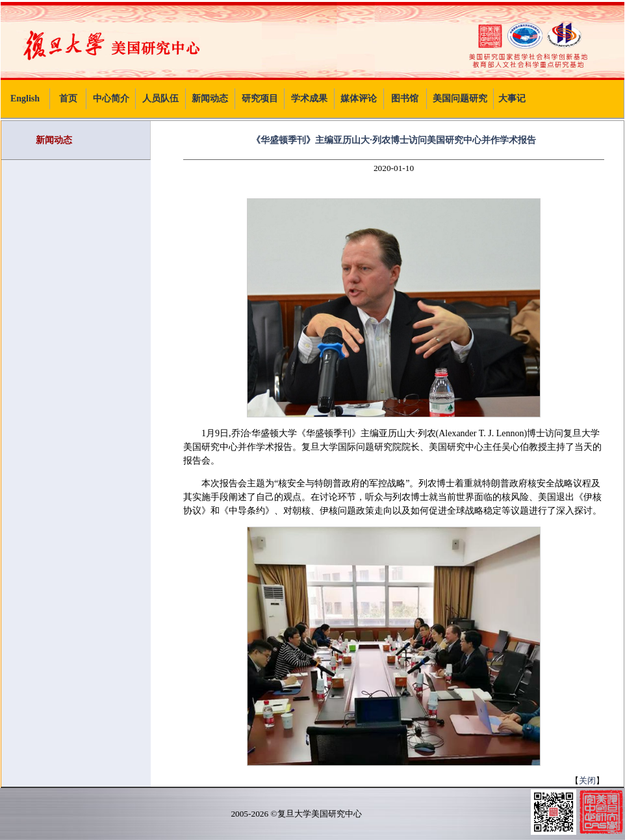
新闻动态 (210, 98)
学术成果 (309, 98)
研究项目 (260, 98)
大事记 (512, 98)
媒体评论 (359, 98)
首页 (68, 98)
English (25, 98)
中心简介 (111, 98)
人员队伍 (160, 98)
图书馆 (405, 98)
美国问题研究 (460, 98)
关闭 (587, 781)
